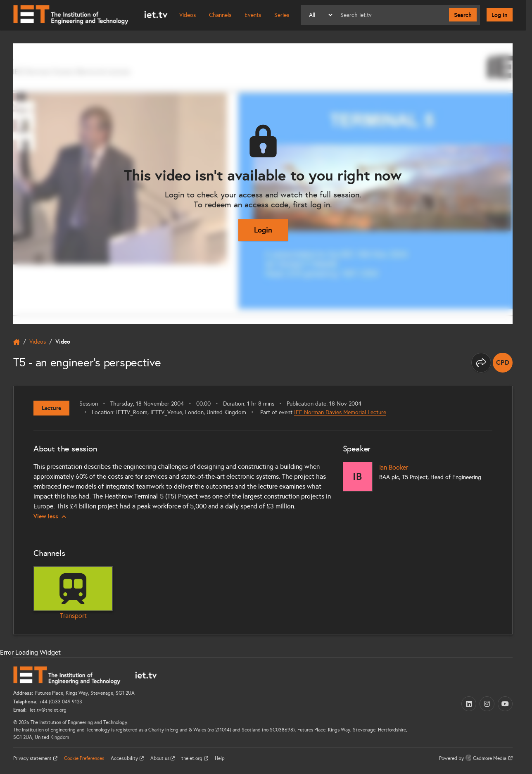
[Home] (90, 15)
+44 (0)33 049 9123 (61, 702)
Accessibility (125, 758)
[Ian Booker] (358, 477)
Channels (220, 15)
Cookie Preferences (84, 758)
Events (253, 15)
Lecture (51, 408)
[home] (17, 342)
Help (220, 758)
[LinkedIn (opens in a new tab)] (469, 704)
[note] (503, 363)
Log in (500, 15)
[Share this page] (481, 363)
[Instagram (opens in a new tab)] (487, 704)
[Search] (391, 15)
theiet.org (192, 758)
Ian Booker (394, 467)
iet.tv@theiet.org (47, 710)
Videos (188, 15)
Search (463, 15)
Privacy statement (33, 758)
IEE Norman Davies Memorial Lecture (340, 412)
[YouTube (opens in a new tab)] (505, 704)
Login (263, 230)
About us (160, 758)
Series (282, 15)
